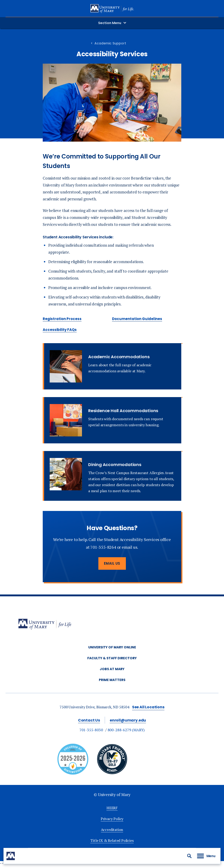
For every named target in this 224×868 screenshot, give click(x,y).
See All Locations (148, 707)
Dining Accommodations (115, 465)
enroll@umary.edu (128, 720)
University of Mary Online (112, 647)
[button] (189, 856)
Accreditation (112, 830)
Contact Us (89, 720)
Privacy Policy (112, 819)
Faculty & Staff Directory (112, 658)
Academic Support (110, 43)
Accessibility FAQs (60, 330)
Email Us (112, 563)
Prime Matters (112, 680)
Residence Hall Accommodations (123, 411)
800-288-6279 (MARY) (126, 730)
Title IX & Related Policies (112, 840)
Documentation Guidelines (137, 319)
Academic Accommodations (119, 357)
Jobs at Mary (112, 669)
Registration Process (62, 319)
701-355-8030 (91, 730)
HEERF (112, 808)
